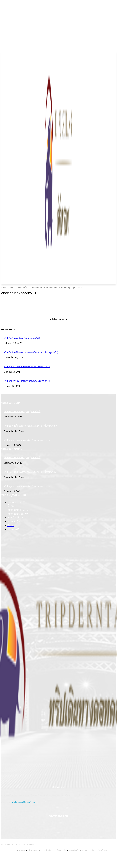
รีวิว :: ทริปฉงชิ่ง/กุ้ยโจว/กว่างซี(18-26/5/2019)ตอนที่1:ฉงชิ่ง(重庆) (36, 287)
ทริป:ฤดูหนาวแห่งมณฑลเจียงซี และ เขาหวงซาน (27, 366)
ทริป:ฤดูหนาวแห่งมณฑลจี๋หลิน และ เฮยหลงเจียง (27, 381)
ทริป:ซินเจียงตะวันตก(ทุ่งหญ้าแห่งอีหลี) (22, 338)
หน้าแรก (5, 287)
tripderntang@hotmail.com (24, 802)
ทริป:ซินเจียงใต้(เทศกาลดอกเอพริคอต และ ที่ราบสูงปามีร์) (31, 352)
